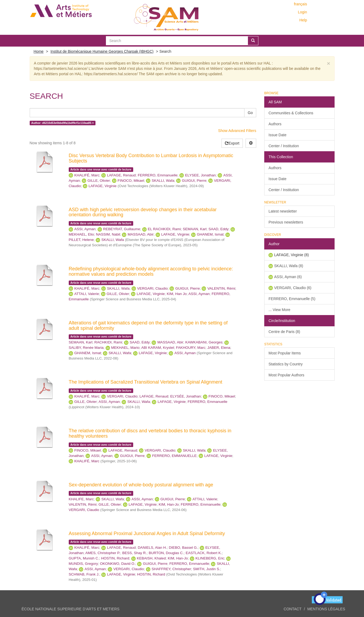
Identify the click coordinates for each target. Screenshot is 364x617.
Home (39, 51)
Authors (275, 124)
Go (250, 113)
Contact (293, 609)
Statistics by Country (286, 364)
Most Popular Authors (286, 375)
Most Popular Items (285, 353)
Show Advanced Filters (237, 131)
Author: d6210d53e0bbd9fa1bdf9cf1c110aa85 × (63, 123)
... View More (279, 310)
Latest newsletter (283, 211)
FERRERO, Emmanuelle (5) (292, 299)
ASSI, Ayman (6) (288, 277)
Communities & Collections (291, 113)
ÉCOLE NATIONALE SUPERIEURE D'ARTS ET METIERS (71, 609)
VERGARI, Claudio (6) (293, 288)
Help (303, 20)
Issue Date (277, 135)
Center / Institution (284, 146)
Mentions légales (326, 609)
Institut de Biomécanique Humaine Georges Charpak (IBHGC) (102, 51)
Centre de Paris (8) (284, 332)
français (300, 4)
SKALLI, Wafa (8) (289, 266)
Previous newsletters (286, 222)
